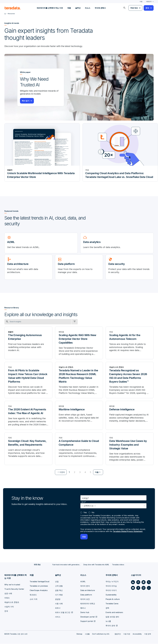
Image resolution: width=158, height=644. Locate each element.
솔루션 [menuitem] (78, 8)
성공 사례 (8, 594)
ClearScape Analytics (39, 591)
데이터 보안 (85, 599)
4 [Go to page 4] (85, 473)
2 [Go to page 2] (75, 473)
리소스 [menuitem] (88, 8)
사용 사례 (59, 604)
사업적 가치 (9, 607)
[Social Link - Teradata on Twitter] (149, 582)
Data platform (86, 595)
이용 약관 (127, 634)
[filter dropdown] (75, 322)
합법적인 (118, 634)
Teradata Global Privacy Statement (128, 532)
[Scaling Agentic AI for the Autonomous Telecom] (130, 343)
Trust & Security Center (14, 589)
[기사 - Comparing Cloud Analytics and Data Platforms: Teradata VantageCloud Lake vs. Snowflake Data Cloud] (120, 153)
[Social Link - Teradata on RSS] (149, 588)
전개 (6, 611)
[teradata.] (13, 8)
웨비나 (83, 608)
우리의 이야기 (111, 591)
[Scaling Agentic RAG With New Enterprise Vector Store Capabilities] (79, 343)
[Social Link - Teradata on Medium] (144, 582)
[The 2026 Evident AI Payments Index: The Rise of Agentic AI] (28, 416)
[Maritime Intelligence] (79, 416)
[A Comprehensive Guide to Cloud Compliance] (79, 449)
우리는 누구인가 (112, 582)
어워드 (7, 598)
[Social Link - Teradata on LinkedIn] (133, 582)
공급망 (58, 599)
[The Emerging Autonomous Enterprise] (28, 343)
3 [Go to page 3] (80, 473)
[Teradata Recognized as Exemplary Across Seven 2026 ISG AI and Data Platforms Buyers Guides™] (130, 380)
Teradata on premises (39, 586)
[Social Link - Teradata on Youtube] (133, 588)
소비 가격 (33, 599)
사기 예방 (59, 595)
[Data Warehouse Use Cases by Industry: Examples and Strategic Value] (130, 449)
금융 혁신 (59, 591)
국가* (83, 502)
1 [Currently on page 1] (69, 473)
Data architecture (88, 591)
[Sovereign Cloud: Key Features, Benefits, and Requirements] (28, 449)
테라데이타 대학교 (88, 604)
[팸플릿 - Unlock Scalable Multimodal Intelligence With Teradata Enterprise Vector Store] (42, 153)
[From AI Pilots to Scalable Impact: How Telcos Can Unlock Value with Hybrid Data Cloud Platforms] (28, 380)
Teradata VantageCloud (39, 582)
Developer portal (87, 617)
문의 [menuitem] (147, 8)
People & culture (113, 599)
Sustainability (111, 595)
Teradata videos (118, 565)
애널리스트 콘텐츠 (12, 602)
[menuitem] (124, 8)
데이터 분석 (85, 586)
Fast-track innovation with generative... (66, 565)
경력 (107, 608)
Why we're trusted (12, 585)
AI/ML (83, 582)
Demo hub (85, 613)
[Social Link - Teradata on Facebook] (138, 588)
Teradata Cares (112, 604)
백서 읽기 (26, 101)
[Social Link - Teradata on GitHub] (138, 582)
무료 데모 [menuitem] (134, 8)
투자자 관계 (110, 626)
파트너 (58, 608)
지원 (141, 1)
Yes (85, 513)
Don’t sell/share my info (101, 634)
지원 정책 (148, 634)
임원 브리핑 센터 (112, 617)
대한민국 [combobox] (149, 1)
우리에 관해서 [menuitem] (100, 8)
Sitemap (79, 634)
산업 (57, 582)
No (93, 513)
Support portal (87, 621)
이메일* (85, 499)
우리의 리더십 (111, 586)
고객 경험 (59, 586)
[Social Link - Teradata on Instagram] (144, 588)
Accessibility (137, 634)
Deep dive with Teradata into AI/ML (96, 565)
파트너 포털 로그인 (63, 613)
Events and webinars (114, 613)
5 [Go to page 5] (90, 473)
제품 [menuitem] (69, 8)
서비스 (58, 617)
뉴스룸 (108, 621)
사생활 (87, 634)
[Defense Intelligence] (130, 416)
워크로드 (33, 595)
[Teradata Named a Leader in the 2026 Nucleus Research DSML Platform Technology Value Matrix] (79, 380)
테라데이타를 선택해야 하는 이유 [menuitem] (50, 8)
